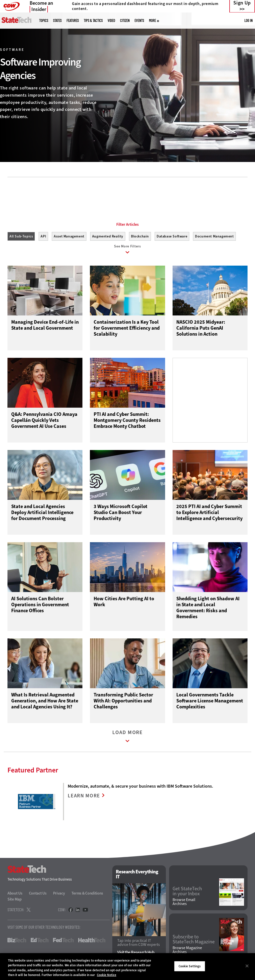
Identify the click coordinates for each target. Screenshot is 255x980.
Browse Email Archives (184, 903)
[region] (127, 967)
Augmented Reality (108, 236)
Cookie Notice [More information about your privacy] (107, 975)
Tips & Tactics (93, 21)
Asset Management (69, 236)
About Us (15, 894)
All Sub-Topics (21, 236)
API (43, 236)
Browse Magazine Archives (187, 951)
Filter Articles (127, 225)
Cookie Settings (190, 966)
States (57, 21)
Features (73, 21)
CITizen (125, 21)
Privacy (59, 894)
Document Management (214, 236)
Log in (248, 20)
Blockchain (140, 236)
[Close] (247, 966)
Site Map (15, 900)
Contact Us (38, 894)
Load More (127, 739)
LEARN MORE (85, 797)
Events (139, 21)
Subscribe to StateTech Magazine (194, 940)
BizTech (17, 941)
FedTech (63, 941)
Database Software (172, 236)
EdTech (40, 941)
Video (111, 21)
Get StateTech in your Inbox (187, 892)
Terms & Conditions (87, 894)
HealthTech (92, 941)
